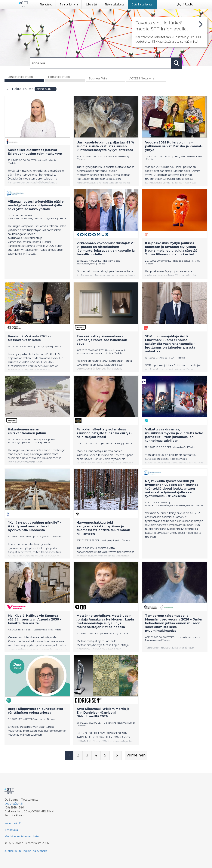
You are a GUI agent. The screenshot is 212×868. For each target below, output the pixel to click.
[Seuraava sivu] (117, 756)
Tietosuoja (11, 830)
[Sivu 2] (78, 756)
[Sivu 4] (96, 756)
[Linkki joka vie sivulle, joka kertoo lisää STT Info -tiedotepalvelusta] (170, 32)
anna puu (46, 89)
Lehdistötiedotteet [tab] (20, 77)
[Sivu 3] (87, 756)
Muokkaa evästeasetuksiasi (22, 836)
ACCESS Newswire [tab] (142, 79)
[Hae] (100, 63)
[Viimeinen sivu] (136, 756)
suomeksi (11, 851)
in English (25, 851)
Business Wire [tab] (98, 79)
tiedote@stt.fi (14, 804)
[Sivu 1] (69, 756)
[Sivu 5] (105, 756)
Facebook (11, 823)
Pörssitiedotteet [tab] (59, 77)
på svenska (40, 851)
